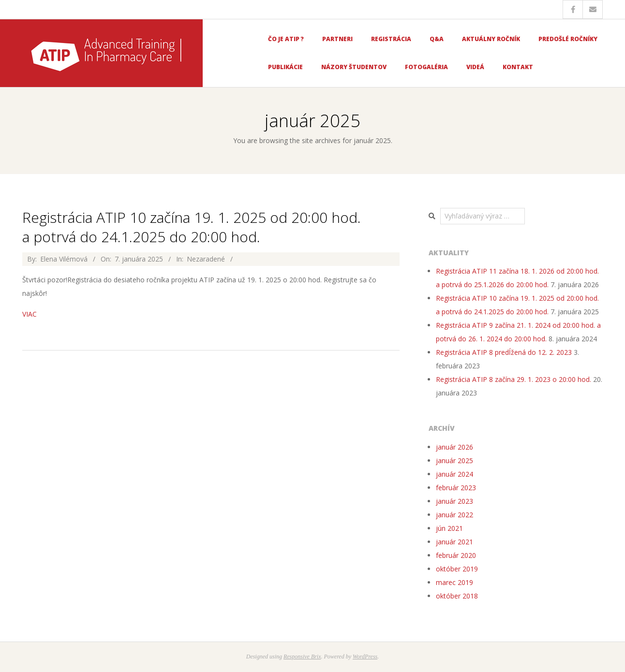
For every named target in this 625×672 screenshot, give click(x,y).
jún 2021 (449, 528)
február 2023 (456, 488)
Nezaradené (206, 259)
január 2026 (454, 447)
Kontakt (518, 67)
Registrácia (391, 39)
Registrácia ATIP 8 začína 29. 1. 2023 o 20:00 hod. (513, 379)
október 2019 (457, 569)
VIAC (30, 314)
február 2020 (456, 555)
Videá (475, 67)
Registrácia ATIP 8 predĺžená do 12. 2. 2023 (504, 352)
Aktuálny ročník (491, 39)
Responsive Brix (302, 657)
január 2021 (454, 542)
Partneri (337, 39)
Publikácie (285, 67)
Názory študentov (354, 67)
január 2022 (454, 515)
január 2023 (454, 501)
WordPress (365, 657)
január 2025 (454, 460)
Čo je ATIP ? (286, 39)
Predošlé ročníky (568, 39)
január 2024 (454, 474)
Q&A (437, 39)
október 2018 (457, 596)
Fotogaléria (426, 67)
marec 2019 (454, 582)
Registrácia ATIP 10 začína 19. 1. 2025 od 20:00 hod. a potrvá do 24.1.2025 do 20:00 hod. (192, 227)
